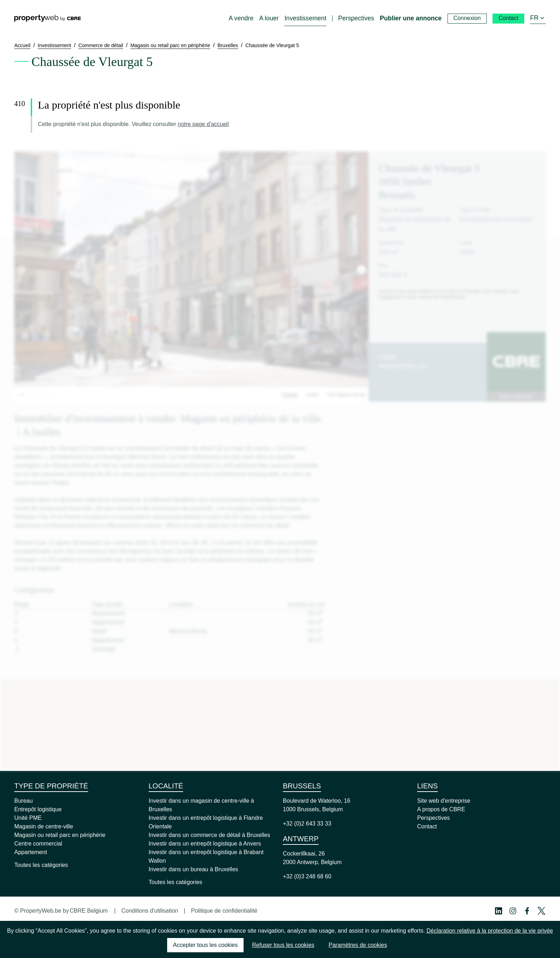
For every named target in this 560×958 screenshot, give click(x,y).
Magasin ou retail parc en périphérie (60, 835)
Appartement (31, 852)
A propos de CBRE (441, 809)
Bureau (24, 801)
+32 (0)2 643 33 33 (307, 824)
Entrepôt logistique (38, 809)
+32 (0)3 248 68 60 (307, 876)
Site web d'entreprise (444, 801)
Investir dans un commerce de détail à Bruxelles (209, 835)
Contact (427, 826)
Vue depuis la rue (346, 395)
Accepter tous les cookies (205, 945)
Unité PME (28, 818)
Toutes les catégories (41, 865)
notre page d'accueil (203, 124)
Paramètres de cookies (358, 945)
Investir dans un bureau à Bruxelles (193, 869)
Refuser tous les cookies (283, 945)
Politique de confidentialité (224, 911)
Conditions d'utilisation (150, 911)
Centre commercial (38, 844)
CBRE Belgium (89, 911)
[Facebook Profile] (527, 911)
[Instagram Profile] (513, 911)
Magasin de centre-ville (44, 826)
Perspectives (434, 818)
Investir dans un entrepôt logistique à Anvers (205, 844)
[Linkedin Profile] (499, 911)
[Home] (47, 18)
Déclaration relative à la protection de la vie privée (490, 931)
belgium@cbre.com (403, 366)
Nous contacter (516, 396)
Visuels (289, 395)
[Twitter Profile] (541, 911)
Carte (312, 395)
